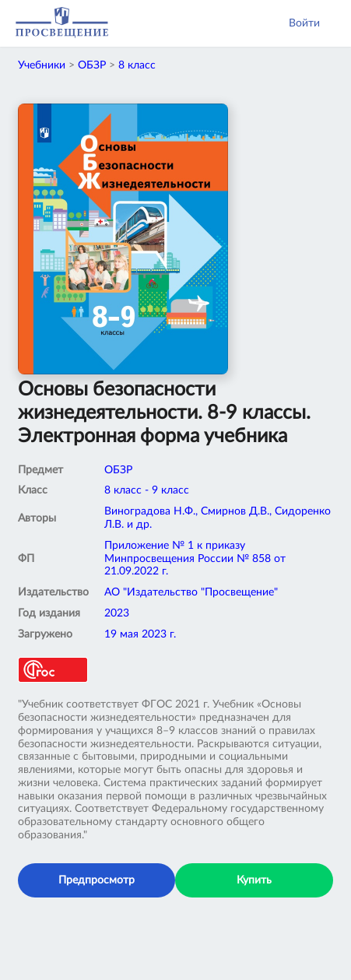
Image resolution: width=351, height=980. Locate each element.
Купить (254, 880)
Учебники (42, 65)
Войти (304, 23)
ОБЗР (92, 65)
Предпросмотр (97, 880)
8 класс (137, 65)
